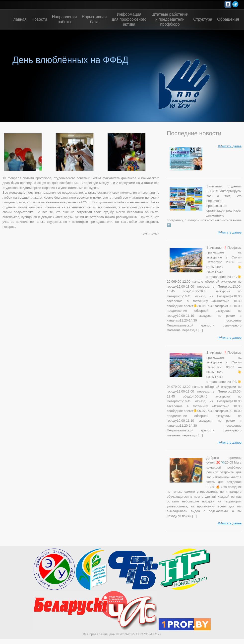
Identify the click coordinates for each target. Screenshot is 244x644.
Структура (203, 19)
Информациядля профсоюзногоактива (129, 19)
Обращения (228, 19)
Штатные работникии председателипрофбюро (170, 19)
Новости (39, 19)
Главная (19, 19)
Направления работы (64, 19)
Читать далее (230, 146)
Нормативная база (94, 19)
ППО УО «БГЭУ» (149, 634)
